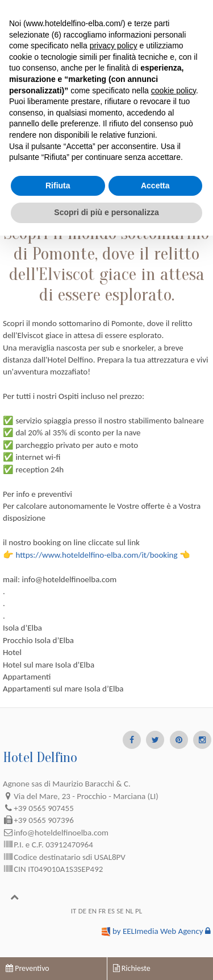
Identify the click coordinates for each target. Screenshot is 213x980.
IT (74, 911)
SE (120, 911)
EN (92, 911)
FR (102, 911)
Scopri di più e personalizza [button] (106, 212)
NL (130, 911)
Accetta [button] (155, 186)
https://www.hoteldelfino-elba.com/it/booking (96, 555)
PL (139, 911)
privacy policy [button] (114, 46)
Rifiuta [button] (58, 186)
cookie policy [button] (174, 90)
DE (82, 911)
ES (111, 911)
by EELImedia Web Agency (158, 931)
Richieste (132, 968)
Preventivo (28, 968)
